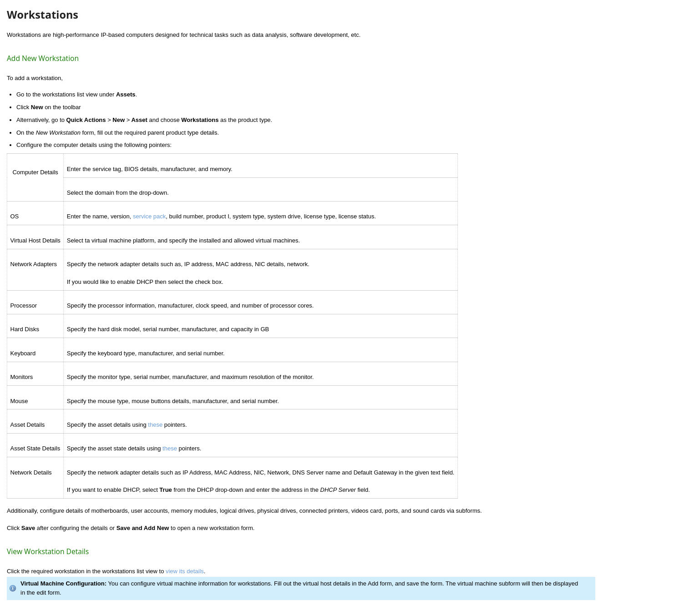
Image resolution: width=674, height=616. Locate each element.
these (155, 425)
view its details (185, 571)
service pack (149, 216)
